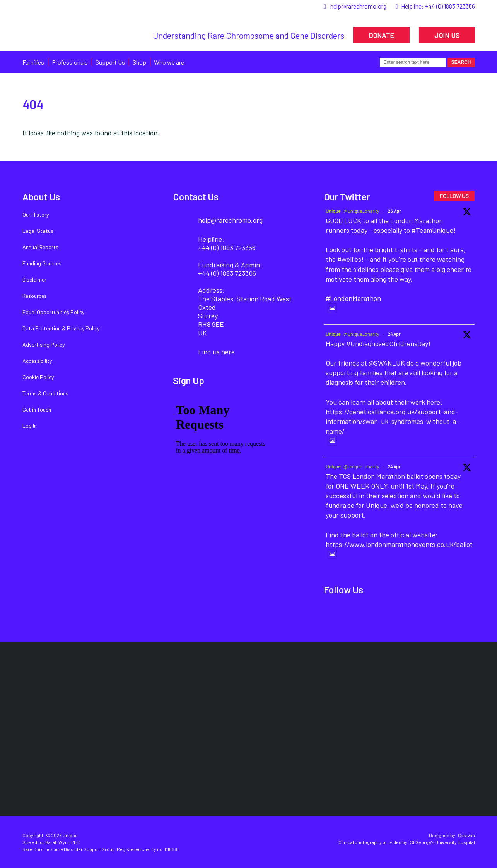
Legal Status (38, 231)
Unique (333, 211)
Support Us (110, 62)
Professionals (70, 62)
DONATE (381, 35)
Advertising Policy (44, 344)
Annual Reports (40, 247)
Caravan (466, 835)
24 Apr (394, 334)
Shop (139, 62)
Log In (30, 426)
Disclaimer (34, 279)
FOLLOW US (454, 196)
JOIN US (447, 35)
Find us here (216, 352)
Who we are (169, 62)
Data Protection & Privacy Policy (61, 328)
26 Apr (394, 211)
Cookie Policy (38, 377)
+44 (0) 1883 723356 (450, 6)
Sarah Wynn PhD (62, 842)
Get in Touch (37, 409)
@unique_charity (361, 211)
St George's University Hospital (442, 842)
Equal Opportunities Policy (53, 312)
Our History (36, 214)
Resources (35, 296)
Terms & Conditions (45, 393)
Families (33, 62)
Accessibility (37, 361)
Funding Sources (42, 263)
